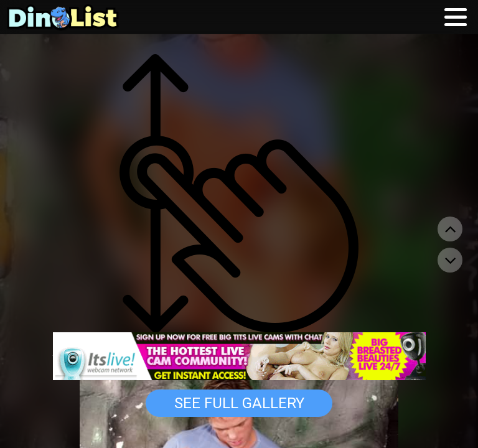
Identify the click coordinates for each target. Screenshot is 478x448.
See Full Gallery (239, 403)
